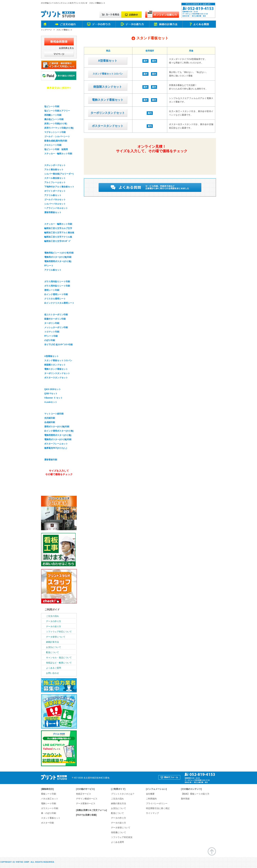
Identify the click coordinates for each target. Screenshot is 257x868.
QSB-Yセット (51, 394)
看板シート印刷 (49, 794)
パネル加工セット (50, 799)
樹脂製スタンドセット (108, 87)
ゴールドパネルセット (55, 200)
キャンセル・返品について (59, 658)
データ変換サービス (86, 804)
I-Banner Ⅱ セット (53, 398)
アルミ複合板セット (54, 170)
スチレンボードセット (55, 165)
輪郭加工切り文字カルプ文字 (58, 228)
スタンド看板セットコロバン (108, 74)
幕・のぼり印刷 (52, 309)
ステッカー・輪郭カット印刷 (58, 154)
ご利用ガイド (52, 610)
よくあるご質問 (54, 668)
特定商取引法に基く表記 (158, 808)
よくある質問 (117, 842)
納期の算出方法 (119, 804)
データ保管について (56, 637)
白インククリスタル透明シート (59, 303)
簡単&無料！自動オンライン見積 (151, 161)
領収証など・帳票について (59, 663)
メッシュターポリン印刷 (56, 327)
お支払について (54, 647)
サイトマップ (152, 813)
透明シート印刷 (52, 290)
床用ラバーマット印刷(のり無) (59, 128)
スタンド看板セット (54, 350)
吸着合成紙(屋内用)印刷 (56, 141)
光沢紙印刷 (50, 418)
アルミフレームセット (55, 182)
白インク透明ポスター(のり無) (59, 431)
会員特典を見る (66, 48)
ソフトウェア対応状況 (122, 837)
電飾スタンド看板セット (108, 100)
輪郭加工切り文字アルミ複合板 (59, 233)
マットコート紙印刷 (54, 414)
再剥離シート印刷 (53, 115)
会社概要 (150, 794)
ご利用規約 (151, 799)
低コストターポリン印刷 (56, 315)
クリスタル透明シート (55, 299)
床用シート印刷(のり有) (56, 124)
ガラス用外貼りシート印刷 (57, 286)
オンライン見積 (58, 484)
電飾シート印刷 (49, 804)
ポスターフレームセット (56, 444)
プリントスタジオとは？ (123, 794)
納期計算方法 (52, 642)
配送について (52, 652)
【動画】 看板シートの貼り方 (195, 794)
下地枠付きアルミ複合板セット (59, 187)
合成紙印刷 (50, 422)
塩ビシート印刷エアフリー (57, 111)
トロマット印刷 (52, 332)
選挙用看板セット (53, 212)
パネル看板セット (53, 160)
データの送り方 (54, 626)
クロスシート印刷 (53, 145)
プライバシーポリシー (157, 804)
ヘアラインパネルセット (56, 208)
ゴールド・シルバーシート (57, 136)
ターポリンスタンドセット (108, 113)
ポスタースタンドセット (108, 126)
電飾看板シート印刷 (54, 247)
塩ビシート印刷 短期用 (56, 149)
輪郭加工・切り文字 (54, 218)
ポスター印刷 (51, 408)
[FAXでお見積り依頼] (86, 815)
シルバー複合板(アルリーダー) (59, 174)
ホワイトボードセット (55, 191)
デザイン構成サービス (87, 799)
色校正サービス (84, 794)
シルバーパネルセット (55, 204)
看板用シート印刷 (53, 101)
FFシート (49, 266)
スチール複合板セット (55, 178)
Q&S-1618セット (53, 389)
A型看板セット (108, 61)
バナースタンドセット (56, 384)
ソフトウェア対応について (59, 632)
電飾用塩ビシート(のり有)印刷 (59, 253)
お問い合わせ (52, 673)
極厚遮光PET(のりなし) (56, 448)
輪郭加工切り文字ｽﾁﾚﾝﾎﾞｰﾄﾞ (58, 241)
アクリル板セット (53, 195)
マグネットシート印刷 (55, 132)
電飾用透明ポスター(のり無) (58, 261)
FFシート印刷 (51, 336)
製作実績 (185, 799)
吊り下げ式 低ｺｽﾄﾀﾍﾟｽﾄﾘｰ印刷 (58, 345)
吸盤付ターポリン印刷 (55, 319)
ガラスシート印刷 (53, 276)
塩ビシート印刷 (52, 106)
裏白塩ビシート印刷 (54, 119)
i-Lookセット (51, 402)
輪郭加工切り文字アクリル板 (58, 237)
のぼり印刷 (50, 340)
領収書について (119, 832)
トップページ (46, 30)
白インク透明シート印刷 (56, 294)
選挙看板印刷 (51, 454)
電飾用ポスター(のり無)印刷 (58, 257)
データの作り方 (54, 621)
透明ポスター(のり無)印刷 (57, 427)
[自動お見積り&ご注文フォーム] (91, 810)
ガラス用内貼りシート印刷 (57, 282)
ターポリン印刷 (52, 323)
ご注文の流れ (52, 616)
